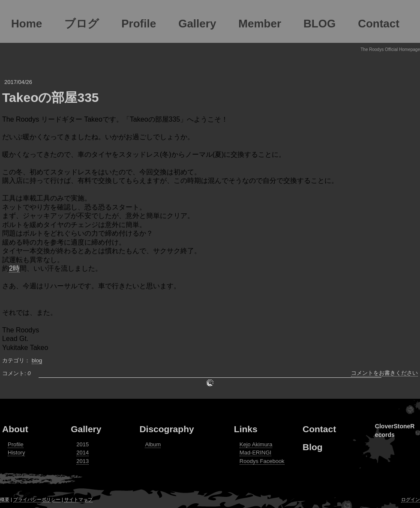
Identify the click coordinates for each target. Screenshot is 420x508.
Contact (319, 429)
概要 (5, 499)
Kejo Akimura (256, 444)
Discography (166, 429)
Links (246, 429)
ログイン (411, 499)
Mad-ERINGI (255, 453)
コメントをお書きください (384, 373)
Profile (16, 444)
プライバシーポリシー (37, 499)
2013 (82, 461)
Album (153, 444)
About (15, 429)
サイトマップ (78, 499)
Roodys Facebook (262, 461)
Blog (313, 447)
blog (37, 360)
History (16, 453)
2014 (82, 453)
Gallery (86, 429)
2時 (14, 268)
